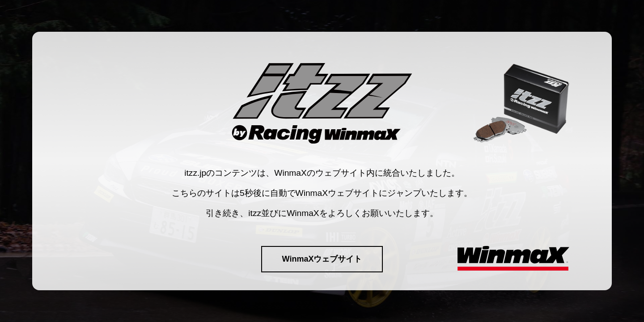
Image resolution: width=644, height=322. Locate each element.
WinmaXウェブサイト (322, 259)
